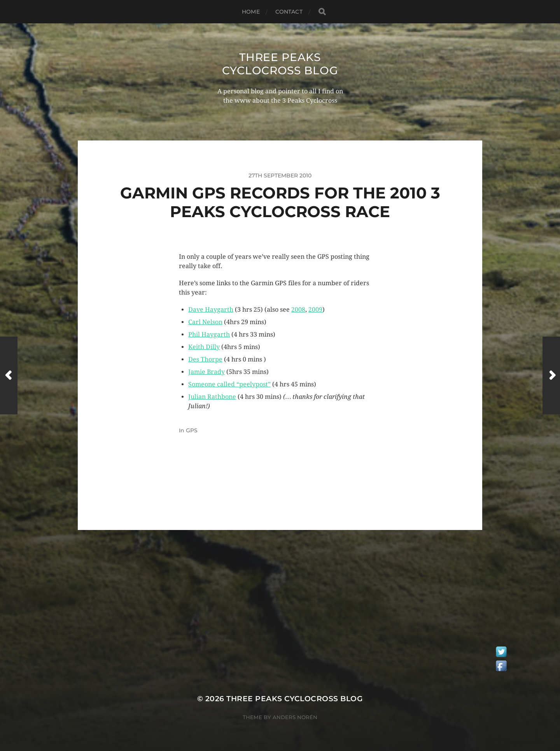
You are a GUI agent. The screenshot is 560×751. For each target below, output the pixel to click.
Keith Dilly (204, 347)
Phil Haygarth (209, 334)
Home (251, 12)
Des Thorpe (205, 359)
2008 (298, 310)
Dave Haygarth (211, 310)
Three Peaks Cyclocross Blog (280, 64)
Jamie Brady (206, 372)
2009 (315, 310)
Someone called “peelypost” (229, 384)
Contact (289, 12)
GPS (192, 430)
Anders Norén (295, 717)
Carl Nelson (205, 322)
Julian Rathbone (212, 397)
